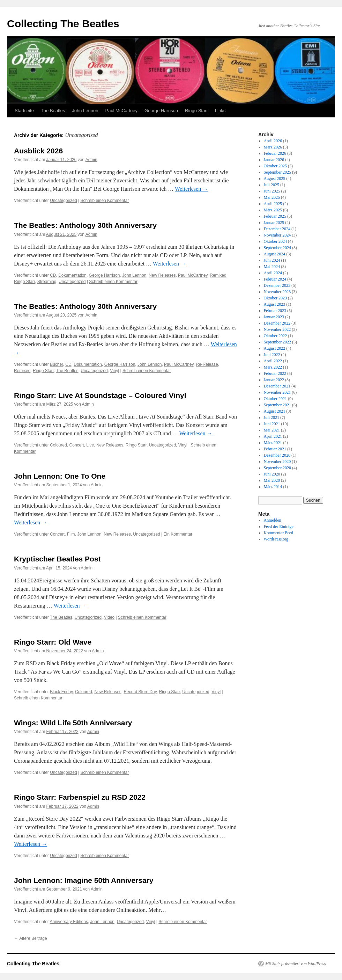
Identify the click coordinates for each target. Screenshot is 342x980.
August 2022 (275, 348)
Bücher (56, 364)
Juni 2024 (272, 260)
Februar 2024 (275, 279)
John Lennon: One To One (60, 476)
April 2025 (273, 204)
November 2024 (277, 235)
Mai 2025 (272, 197)
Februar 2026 (275, 153)
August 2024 (275, 254)
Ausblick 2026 (38, 151)
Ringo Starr (196, 111)
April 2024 (273, 273)
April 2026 (273, 141)
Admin (91, 160)
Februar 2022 (275, 373)
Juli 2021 (272, 418)
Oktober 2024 (275, 241)
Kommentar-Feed (278, 533)
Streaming (47, 282)
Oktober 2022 (275, 336)
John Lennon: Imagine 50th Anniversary (84, 880)
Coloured (58, 445)
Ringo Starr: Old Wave (53, 642)
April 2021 (273, 436)
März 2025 (273, 210)
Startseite (24, 111)
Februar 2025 (275, 216)
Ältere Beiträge (31, 938)
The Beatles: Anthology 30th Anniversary (85, 225)
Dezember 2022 (277, 323)
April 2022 (273, 361)
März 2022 (273, 367)
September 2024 (277, 248)
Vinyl (114, 371)
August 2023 (275, 304)
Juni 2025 (272, 191)
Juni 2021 (272, 424)
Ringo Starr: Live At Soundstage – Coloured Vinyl (100, 395)
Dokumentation (72, 275)
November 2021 (277, 392)
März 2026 (273, 147)
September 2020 (277, 468)
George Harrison (161, 111)
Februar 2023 (275, 311)
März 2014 (273, 487)
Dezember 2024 (277, 229)
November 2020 (277, 462)
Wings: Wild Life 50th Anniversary (73, 723)
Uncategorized (63, 201)
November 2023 (277, 292)
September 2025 (277, 172)
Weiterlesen (191, 189)
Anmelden (273, 520)
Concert (77, 445)
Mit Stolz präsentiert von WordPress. (296, 964)
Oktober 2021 (275, 399)
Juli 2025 (272, 185)
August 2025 (275, 179)
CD (53, 275)
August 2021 (275, 411)
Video (109, 617)
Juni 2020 (272, 474)
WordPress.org (276, 539)
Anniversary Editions (69, 922)
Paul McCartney (121, 111)
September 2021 (277, 405)
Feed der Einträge (279, 527)
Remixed (218, 275)
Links (220, 111)
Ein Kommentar (178, 534)
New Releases (162, 275)
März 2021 (273, 443)
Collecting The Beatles (63, 24)
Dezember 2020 (277, 455)
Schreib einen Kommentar (105, 201)
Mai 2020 (272, 480)
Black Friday (61, 692)
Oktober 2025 (275, 166)
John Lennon (85, 111)
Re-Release (207, 364)
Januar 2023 (274, 317)
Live (90, 445)
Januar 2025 (274, 223)
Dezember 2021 (277, 386)
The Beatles (53, 111)
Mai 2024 (272, 267)
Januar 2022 (274, 380)
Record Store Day (140, 692)
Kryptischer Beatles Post (57, 559)
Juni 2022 (272, 355)
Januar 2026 (274, 160)
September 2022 (277, 342)
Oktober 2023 (275, 298)
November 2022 (277, 329)
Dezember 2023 (277, 285)
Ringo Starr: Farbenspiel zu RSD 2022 (80, 797)
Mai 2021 (272, 430)
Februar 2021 (275, 449)
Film (71, 534)
